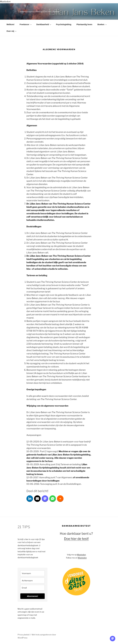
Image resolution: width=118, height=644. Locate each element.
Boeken (102, 24)
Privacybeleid (24, 635)
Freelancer (26, 24)
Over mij (12, 31)
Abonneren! (32, 596)
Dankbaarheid (44, 24)
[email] (32, 588)
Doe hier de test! (76, 539)
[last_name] (32, 581)
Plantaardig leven (84, 24)
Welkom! (10, 24)
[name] (32, 573)
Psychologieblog (64, 24)
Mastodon (5, 2)
